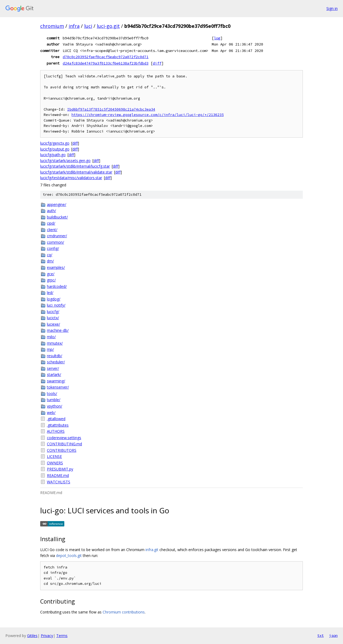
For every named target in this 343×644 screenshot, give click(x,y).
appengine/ (57, 204)
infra (74, 26)
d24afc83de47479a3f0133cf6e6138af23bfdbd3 (106, 63)
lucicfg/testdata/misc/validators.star (71, 178)
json (333, 635)
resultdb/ (55, 356)
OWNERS (55, 463)
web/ (51, 413)
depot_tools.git (69, 556)
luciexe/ (53, 324)
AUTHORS (56, 431)
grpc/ (51, 280)
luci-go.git (108, 26)
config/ (53, 248)
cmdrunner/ (57, 236)
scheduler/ (56, 362)
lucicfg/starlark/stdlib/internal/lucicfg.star (75, 166)
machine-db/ (58, 330)
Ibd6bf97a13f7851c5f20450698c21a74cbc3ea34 (111, 109)
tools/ (52, 393)
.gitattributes (58, 425)
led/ (50, 293)
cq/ (50, 255)
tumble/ (54, 400)
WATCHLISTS (59, 482)
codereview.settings (64, 438)
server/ (53, 368)
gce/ (51, 274)
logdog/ (54, 299)
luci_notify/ (56, 305)
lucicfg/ (53, 312)
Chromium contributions (124, 612)
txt (320, 635)
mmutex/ (55, 343)
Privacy (47, 636)
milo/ (51, 337)
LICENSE (54, 456)
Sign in (332, 8)
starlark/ (54, 374)
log (217, 38)
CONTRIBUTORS (62, 450)
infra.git (152, 550)
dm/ (50, 261)
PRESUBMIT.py (60, 469)
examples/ (56, 267)
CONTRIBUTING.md (64, 444)
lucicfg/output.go (55, 149)
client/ (52, 230)
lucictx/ (53, 318)
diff (157, 63)
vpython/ (55, 406)
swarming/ (56, 381)
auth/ (51, 211)
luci (88, 26)
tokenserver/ (58, 387)
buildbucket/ (57, 217)
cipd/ (51, 223)
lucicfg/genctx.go (55, 143)
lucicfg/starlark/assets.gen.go (65, 161)
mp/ (50, 349)
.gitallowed (56, 419)
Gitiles (32, 636)
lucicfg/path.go (53, 155)
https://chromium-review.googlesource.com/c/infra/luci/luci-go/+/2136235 (148, 115)
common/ (55, 242)
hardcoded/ (57, 286)
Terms (62, 636)
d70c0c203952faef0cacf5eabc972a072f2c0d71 (106, 57)
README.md (58, 475)
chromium (52, 26)
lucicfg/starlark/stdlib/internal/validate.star (76, 172)
